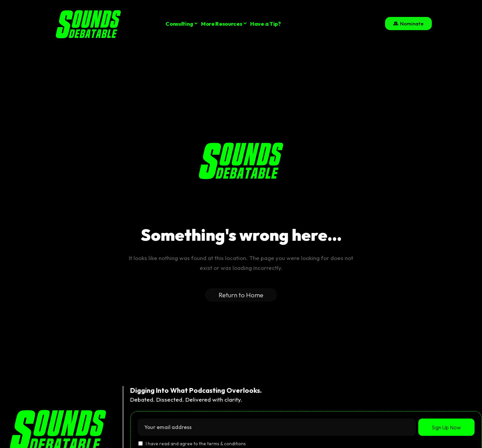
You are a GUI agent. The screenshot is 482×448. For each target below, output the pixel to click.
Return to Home (241, 295)
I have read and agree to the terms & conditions (196, 444)
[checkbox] (140, 443)
